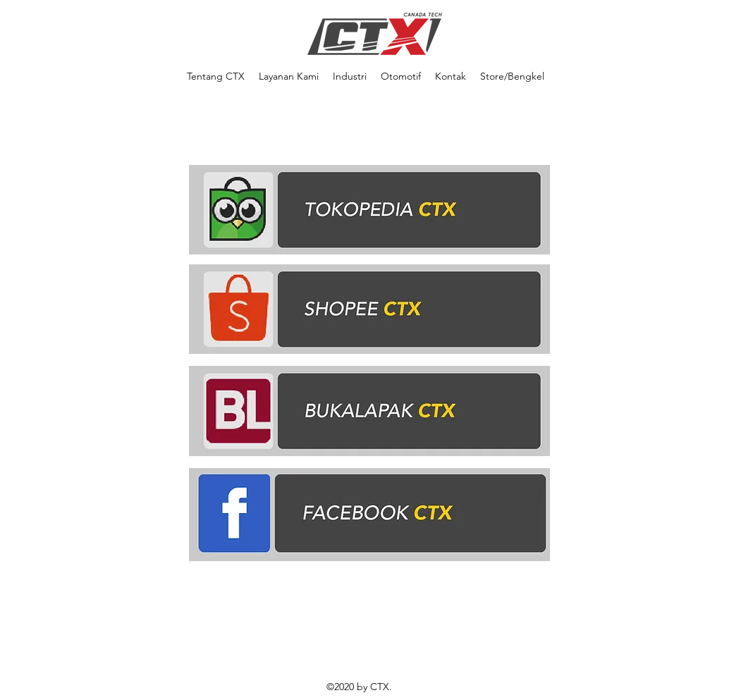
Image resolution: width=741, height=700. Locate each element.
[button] (350, 76)
